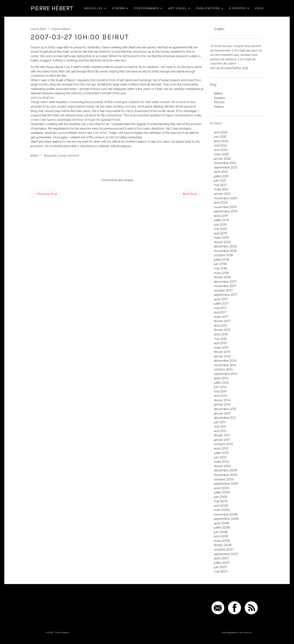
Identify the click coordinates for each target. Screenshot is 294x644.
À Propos (239, 8)
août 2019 (221, 216)
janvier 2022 (222, 159)
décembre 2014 (225, 361)
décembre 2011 (225, 418)
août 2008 (222, 523)
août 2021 (221, 172)
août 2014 (221, 378)
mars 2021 (221, 189)
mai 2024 (221, 145)
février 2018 (222, 277)
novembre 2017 (225, 286)
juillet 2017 (221, 304)
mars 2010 (221, 462)
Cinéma (120, 8)
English (219, 29)
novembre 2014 (225, 365)
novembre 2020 (226, 198)
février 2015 (222, 352)
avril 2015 (220, 343)
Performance (148, 8)
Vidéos (219, 107)
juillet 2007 (222, 563)
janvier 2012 (222, 413)
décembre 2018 (225, 246)
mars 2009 (222, 510)
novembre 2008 (226, 514)
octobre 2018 (223, 255)
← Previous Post (46, 194)
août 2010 (221, 449)
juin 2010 (220, 457)
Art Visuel (179, 8)
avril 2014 (220, 396)
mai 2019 (220, 229)
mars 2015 (221, 348)
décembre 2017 (225, 282)
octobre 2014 (223, 369)
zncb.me (247, 632)
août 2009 (221, 488)
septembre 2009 (226, 484)
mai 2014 (220, 391)
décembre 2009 (226, 470)
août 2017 (221, 299)
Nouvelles (95, 8)
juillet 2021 (221, 176)
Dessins (219, 98)
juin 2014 (220, 387)
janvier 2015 (222, 356)
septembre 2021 (226, 167)
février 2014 (222, 400)
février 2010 (222, 466)
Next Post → (192, 194)
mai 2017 (220, 308)
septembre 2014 (226, 374)
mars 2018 (221, 273)
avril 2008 (221, 536)
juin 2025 (220, 137)
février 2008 (223, 545)
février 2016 (222, 330)
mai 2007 (221, 572)
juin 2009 (221, 497)
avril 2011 (220, 431)
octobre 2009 (224, 479)
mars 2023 (221, 154)
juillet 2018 (222, 260)
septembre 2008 (226, 519)
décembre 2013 (225, 409)
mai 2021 (220, 185)
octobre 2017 (223, 290)
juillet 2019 (221, 220)
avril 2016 (220, 326)
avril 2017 (220, 312)
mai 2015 (220, 339)
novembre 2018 (225, 251)
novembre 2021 (225, 163)
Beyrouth (50, 155)
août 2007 (221, 558)
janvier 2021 (222, 194)
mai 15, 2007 (38, 29)
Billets (35, 155)
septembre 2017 (226, 295)
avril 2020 (221, 203)
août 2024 (221, 141)
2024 (259, 8)
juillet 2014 (221, 383)
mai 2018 (220, 268)
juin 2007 (221, 567)
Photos (219, 102)
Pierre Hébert (52, 8)
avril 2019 (220, 233)
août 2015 (221, 334)
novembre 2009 (226, 475)
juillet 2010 (222, 453)
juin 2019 (220, 225)
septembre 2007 (226, 554)
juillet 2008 (222, 528)
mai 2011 (220, 427)
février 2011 (222, 435)
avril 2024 (221, 150)
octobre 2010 (223, 444)
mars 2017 (221, 317)
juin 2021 (220, 181)
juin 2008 (221, 532)
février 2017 (222, 321)
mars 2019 (221, 238)
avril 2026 (221, 132)
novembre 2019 (225, 207)
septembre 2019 (226, 211)
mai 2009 (221, 501)
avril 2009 (221, 506)
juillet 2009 (222, 492)
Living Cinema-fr (68, 155)
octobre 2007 (224, 550)
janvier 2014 (222, 405)
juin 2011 (220, 422)
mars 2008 (222, 541)
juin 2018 (220, 264)
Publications (209, 8)
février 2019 (222, 242)
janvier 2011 (222, 440)
